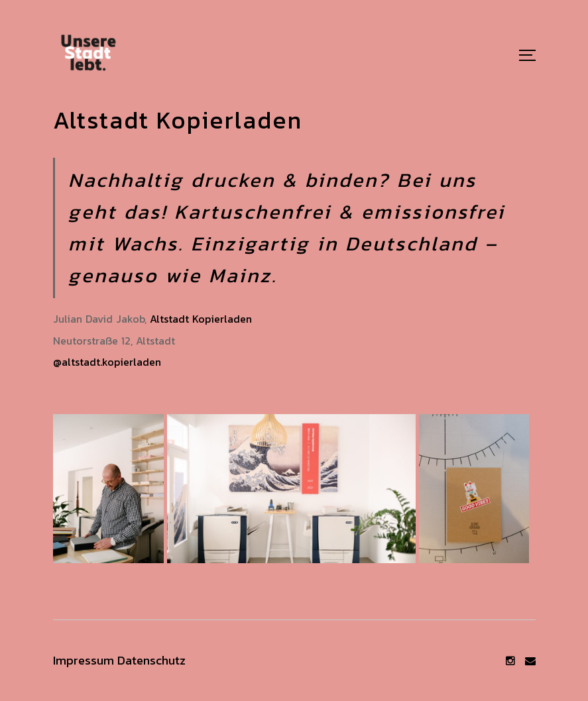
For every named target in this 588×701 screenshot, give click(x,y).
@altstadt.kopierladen (107, 362)
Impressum (84, 660)
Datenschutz (151, 660)
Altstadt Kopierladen (201, 319)
